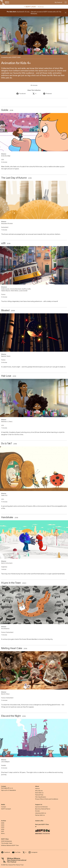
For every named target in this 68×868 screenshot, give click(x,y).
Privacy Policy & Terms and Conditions (47, 799)
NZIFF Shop (5, 839)
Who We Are (39, 791)
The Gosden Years (7, 843)
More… (3, 833)
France (3, 294)
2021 (3, 831)
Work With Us (39, 793)
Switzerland (5, 227)
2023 (3, 827)
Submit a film (39, 821)
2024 (3, 825)
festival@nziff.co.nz (7, 788)
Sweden (4, 765)
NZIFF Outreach (6, 809)
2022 (3, 829)
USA (3, 160)
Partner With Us (40, 815)
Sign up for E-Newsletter (9, 790)
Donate (37, 811)
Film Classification (41, 797)
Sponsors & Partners (41, 807)
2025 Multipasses (6, 841)
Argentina (4, 567)
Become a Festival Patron (43, 809)
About (37, 786)
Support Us (39, 805)
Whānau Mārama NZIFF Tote (10, 845)
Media (3, 805)
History (37, 789)
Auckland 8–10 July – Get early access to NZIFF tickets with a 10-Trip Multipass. (34, 13)
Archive (4, 821)
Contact (4, 786)
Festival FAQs (39, 795)
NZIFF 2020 (17, 57)
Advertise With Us (41, 813)
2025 (3, 823)
